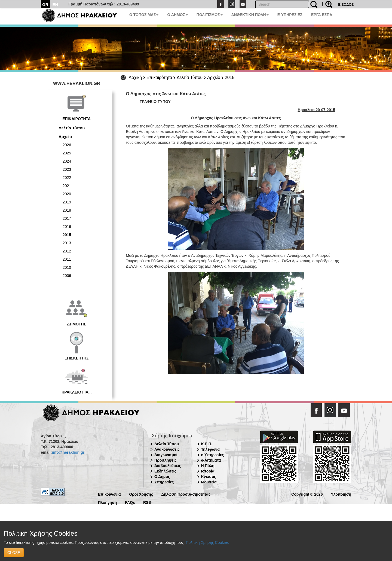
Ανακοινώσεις (167, 449)
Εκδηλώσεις (165, 471)
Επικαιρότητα (159, 77)
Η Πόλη (208, 466)
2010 (67, 267)
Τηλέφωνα (210, 449)
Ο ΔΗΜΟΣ (177, 15)
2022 (67, 178)
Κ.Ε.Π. (207, 444)
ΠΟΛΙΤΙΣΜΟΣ (210, 15)
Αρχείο (214, 77)
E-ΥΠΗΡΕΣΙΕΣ (290, 15)
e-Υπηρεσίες (213, 455)
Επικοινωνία (109, 494)
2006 (67, 276)
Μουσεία (209, 482)
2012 (67, 251)
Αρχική (135, 77)
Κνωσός (209, 477)
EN (55, 4)
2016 (67, 227)
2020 (67, 194)
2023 (67, 169)
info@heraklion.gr (68, 452)
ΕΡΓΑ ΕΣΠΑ (322, 15)
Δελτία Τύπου (190, 77)
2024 (67, 161)
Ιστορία (208, 471)
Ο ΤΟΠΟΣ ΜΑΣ (144, 15)
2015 (230, 77)
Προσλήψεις (166, 460)
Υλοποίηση (341, 494)
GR (45, 4)
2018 (67, 210)
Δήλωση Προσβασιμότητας (186, 494)
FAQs (130, 502)
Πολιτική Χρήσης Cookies (207, 542)
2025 (67, 153)
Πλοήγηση (107, 502)
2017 (67, 218)
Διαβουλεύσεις (168, 466)
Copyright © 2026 (307, 494)
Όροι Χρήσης (141, 494)
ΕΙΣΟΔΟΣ (346, 4)
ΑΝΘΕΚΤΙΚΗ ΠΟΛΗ (250, 15)
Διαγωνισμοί (166, 455)
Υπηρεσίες (164, 482)
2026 (67, 145)
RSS (147, 502)
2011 (67, 259)
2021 (67, 186)
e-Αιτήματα (211, 460)
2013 (67, 243)
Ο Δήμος (162, 477)
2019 (67, 202)
